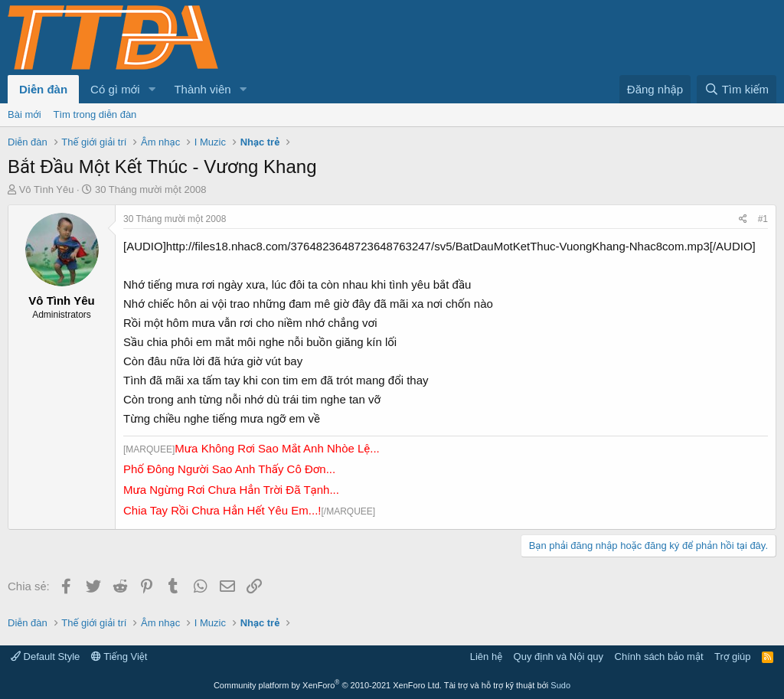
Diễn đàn (43, 89)
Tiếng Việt (119, 657)
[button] (152, 89)
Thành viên (202, 89)
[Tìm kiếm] (737, 89)
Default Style (45, 657)
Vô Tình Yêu (47, 189)
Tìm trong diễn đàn (95, 114)
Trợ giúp (732, 657)
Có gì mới (115, 89)
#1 (763, 219)
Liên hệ (486, 657)
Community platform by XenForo (328, 685)
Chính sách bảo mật (659, 657)
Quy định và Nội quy (559, 657)
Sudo (560, 685)
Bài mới (24, 114)
